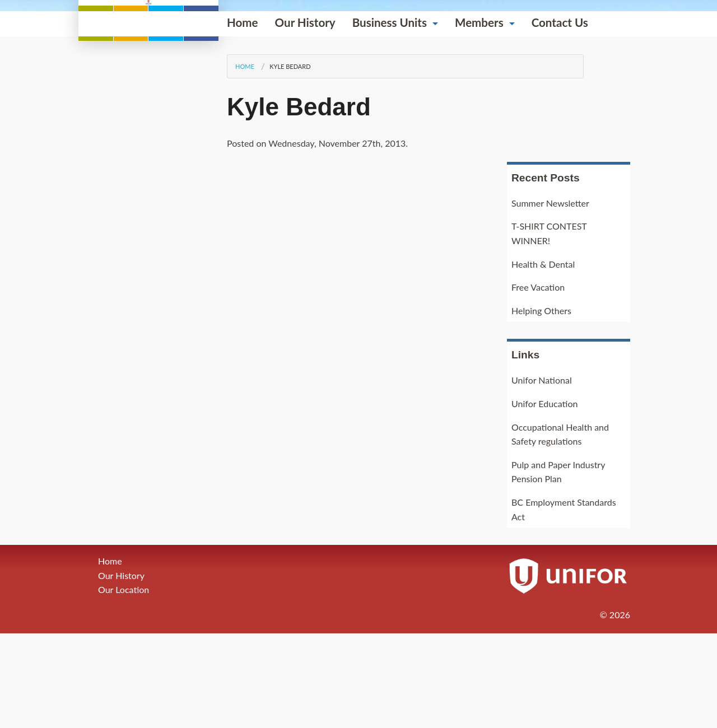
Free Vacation (538, 382)
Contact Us (420, 225)
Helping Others (541, 405)
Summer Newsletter (550, 298)
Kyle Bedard (150, 269)
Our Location (124, 685)
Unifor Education (544, 498)
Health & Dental (543, 359)
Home (103, 225)
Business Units (250, 225)
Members (339, 225)
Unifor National (542, 475)
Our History (165, 225)
